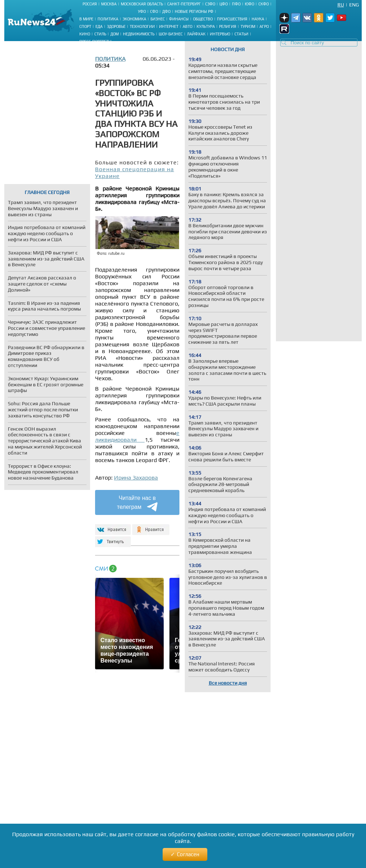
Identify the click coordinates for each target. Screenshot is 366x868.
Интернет (169, 26)
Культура (206, 26)
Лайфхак (196, 34)
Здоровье (116, 26)
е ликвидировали (137, 436)
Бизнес (158, 19)
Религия (228, 26)
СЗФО (210, 4)
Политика (108, 19)
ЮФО (249, 4)
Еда (99, 26)
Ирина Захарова (136, 478)
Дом (115, 34)
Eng (354, 5)
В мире (86, 19)
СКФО (264, 4)
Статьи (241, 34)
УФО (142, 11)
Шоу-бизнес (171, 34)
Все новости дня (228, 683)
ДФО (166, 11)
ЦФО (224, 4)
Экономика (134, 19)
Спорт (85, 26)
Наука (258, 19)
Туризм (248, 26)
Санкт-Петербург (184, 4)
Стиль (100, 34)
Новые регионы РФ (194, 11)
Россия (90, 4)
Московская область (142, 4)
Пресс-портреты (95, 41)
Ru (341, 5)
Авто (187, 26)
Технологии (142, 26)
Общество (203, 19)
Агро (264, 26)
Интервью (220, 34)
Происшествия (232, 19)
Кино (85, 34)
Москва (109, 4)
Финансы (179, 19)
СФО (154, 11)
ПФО (236, 4)
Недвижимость (139, 34)
